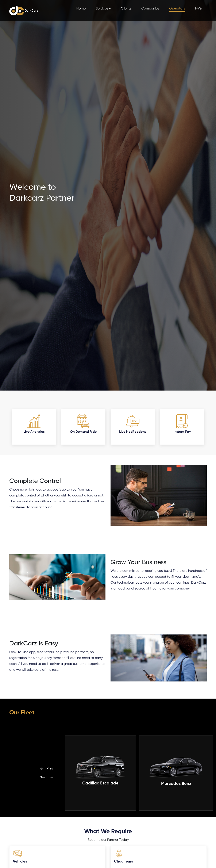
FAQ (198, 9)
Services (102, 9)
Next (47, 777)
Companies (150, 9)
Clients (126, 9)
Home (81, 9)
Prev (47, 769)
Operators (177, 9)
